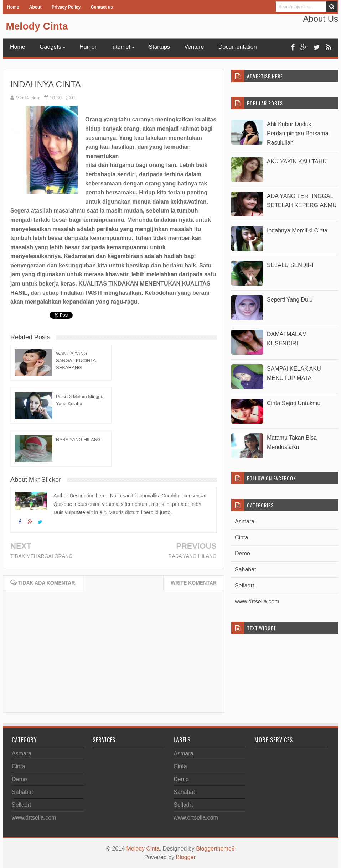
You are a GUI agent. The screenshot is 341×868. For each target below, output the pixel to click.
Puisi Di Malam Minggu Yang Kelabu (80, 400)
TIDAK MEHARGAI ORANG (42, 556)
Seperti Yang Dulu (290, 300)
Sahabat (246, 569)
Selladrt (244, 585)
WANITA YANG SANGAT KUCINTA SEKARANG (76, 360)
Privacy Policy (66, 7)
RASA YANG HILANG (78, 440)
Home (13, 7)
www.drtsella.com (257, 602)
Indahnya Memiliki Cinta (297, 231)
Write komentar (194, 583)
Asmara (245, 521)
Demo (242, 553)
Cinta (241, 537)
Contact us (102, 7)
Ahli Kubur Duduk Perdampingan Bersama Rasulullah (298, 133)
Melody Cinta (37, 26)
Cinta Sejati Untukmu (294, 403)
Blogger (186, 857)
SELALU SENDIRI (290, 265)
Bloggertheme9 (215, 849)
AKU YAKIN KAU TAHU (297, 161)
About (35, 7)
